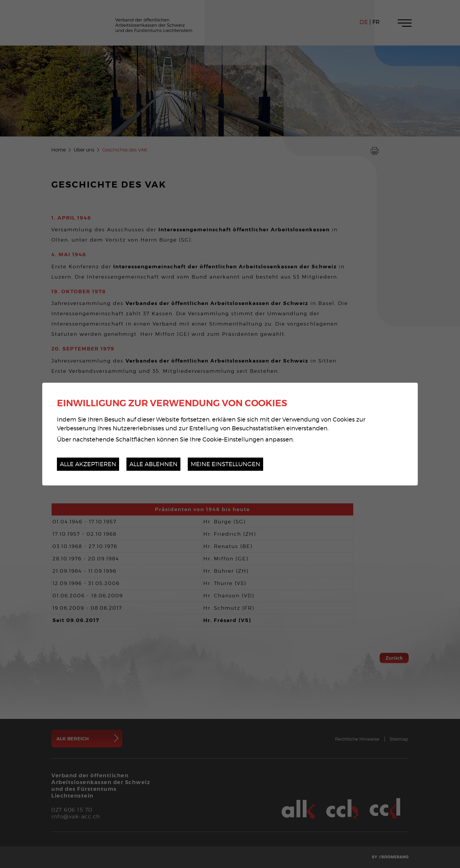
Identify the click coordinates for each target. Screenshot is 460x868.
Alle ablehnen (153, 464)
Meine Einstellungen (225, 464)
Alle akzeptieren (88, 464)
